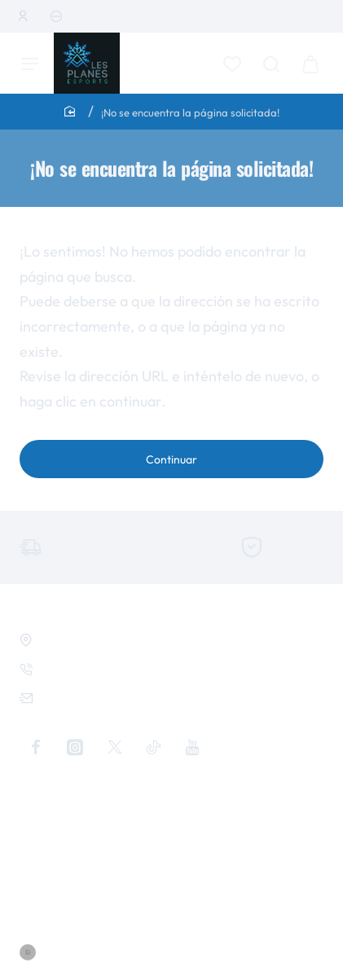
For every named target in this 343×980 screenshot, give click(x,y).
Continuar (171, 459)
